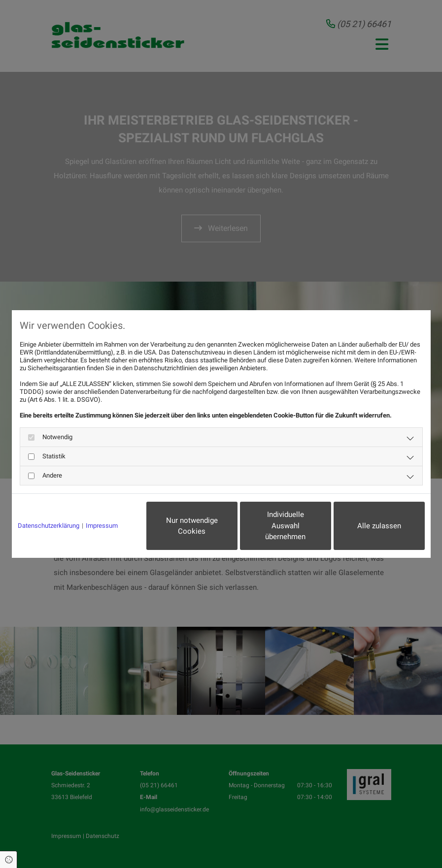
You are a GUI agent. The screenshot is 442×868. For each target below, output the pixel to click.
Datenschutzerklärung (49, 526)
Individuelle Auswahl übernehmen (285, 526)
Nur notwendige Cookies (192, 526)
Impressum (102, 526)
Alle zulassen (379, 526)
